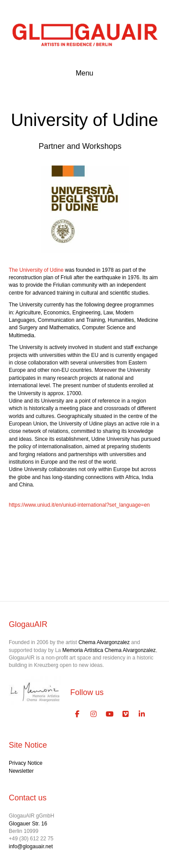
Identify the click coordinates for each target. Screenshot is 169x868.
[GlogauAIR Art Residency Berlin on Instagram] (93, 715)
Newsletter (21, 771)
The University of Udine (36, 270)
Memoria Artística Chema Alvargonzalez (109, 650)
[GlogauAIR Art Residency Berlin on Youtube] (110, 715)
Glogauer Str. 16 (28, 824)
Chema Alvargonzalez (104, 642)
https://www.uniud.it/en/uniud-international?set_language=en (79, 505)
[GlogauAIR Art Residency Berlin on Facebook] (77, 715)
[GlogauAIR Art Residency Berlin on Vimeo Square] (126, 715)
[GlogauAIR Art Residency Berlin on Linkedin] (142, 715)
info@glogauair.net (31, 846)
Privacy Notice (26, 763)
